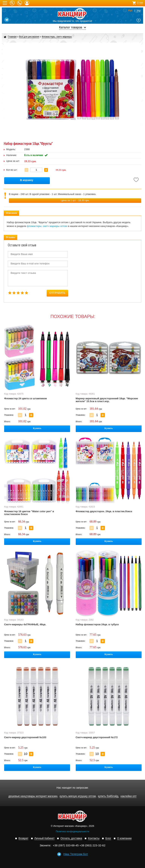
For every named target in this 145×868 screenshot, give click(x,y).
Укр (139, 11)
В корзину (27, 180)
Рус (130, 11)
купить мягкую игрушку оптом (78, 796)
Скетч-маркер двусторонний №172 (97, 737)
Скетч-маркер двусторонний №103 (25, 737)
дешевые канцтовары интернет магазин (33, 796)
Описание (11, 213)
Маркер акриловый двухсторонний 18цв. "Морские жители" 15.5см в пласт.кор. (107, 400)
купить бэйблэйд (108, 796)
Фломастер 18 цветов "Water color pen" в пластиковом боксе (29, 513)
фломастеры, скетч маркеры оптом (47, 226)
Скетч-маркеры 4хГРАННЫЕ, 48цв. (25, 624)
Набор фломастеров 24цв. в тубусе (97, 624)
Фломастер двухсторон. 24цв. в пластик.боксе (104, 511)
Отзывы (10, 237)
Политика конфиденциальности (72, 831)
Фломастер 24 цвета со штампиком (25, 398)
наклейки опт (128, 796)
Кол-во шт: (12, 170)
